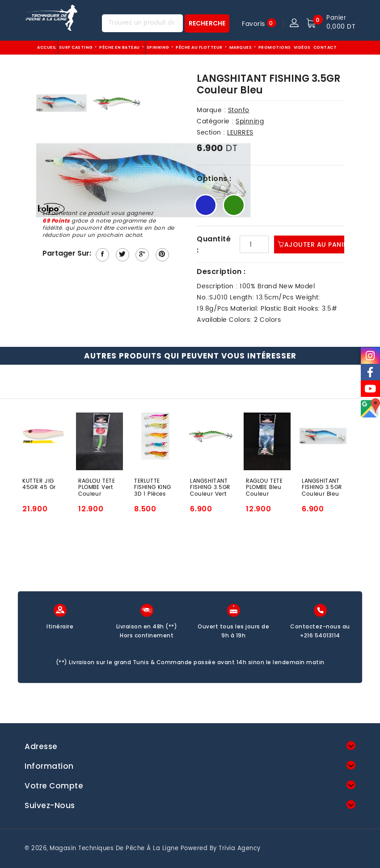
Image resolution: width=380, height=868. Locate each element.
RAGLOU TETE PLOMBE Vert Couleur (97, 487)
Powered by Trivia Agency (221, 849)
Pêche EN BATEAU (120, 47)
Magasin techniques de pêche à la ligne (114, 849)
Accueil (47, 47)
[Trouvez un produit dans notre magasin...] (142, 23)
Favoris (253, 24)
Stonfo (239, 110)
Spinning (159, 47)
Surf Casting (77, 47)
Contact (325, 47)
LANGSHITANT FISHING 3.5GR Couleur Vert (210, 487)
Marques (241, 47)
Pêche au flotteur (200, 47)
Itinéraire (60, 626)
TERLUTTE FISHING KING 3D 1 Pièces (152, 487)
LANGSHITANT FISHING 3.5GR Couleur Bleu (322, 487)
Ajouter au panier (314, 244)
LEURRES (240, 133)
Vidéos (302, 47)
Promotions (275, 47)
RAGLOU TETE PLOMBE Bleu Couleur (264, 487)
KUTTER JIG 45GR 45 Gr (39, 485)
